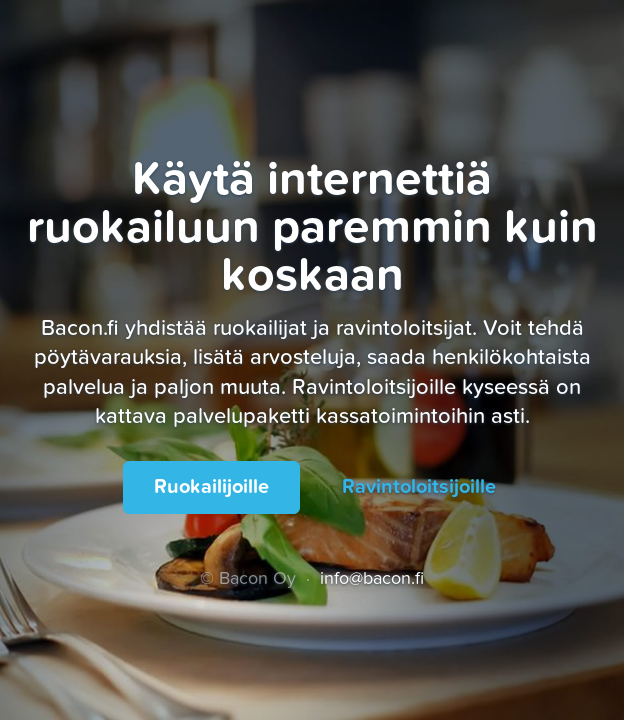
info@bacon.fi (372, 578)
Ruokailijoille (211, 487)
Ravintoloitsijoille (419, 487)
